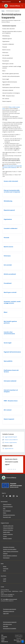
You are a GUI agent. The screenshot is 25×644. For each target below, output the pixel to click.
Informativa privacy (7, 624)
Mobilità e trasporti (7, 538)
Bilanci (4, 71)
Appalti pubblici (7, 532)
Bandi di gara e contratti (8, 64)
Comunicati (6, 569)
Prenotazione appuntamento (10, 609)
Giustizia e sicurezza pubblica (10, 549)
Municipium (17, 640)
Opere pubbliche (6, 85)
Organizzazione (6, 41)
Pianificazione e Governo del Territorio (11, 87)
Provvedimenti (6, 61)
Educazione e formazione (9, 547)
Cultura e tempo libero (8, 528)
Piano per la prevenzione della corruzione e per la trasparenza (12, 32)
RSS (2, 635)
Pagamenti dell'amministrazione (10, 82)
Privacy (3, 638)
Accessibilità (4, 637)
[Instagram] (14, 496)
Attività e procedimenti (8, 58)
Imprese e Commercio (8, 530)
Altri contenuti (6, 99)
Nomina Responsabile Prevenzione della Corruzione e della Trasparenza (12, 167)
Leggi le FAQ (6, 613)
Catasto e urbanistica (8, 534)
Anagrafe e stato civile (8, 526)
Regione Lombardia (6, 2)
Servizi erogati (6, 79)
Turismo (5, 536)
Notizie (5, 566)
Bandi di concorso (6, 50)
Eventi (5, 581)
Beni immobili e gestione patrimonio (11, 74)
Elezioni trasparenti (7, 101)
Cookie (3, 640)
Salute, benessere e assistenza (10, 556)
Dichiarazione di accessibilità (10, 628)
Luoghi (5, 579)
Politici (5, 513)
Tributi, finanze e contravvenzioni (11, 551)
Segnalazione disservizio (9, 611)
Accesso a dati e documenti (9, 29)
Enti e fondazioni (7, 511)
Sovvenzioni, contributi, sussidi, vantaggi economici (12, 67)
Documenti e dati (7, 517)
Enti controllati (6, 55)
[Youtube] (10, 496)
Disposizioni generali (7, 39)
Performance (5, 52)
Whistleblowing (6, 36)
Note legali (5, 626)
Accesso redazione (20, 641)
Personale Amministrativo (9, 515)
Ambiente (5, 554)
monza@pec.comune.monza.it (10, 599)
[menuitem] (12, 29)
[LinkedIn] (17, 496)
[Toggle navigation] (3, 6)
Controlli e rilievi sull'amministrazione (11, 76)
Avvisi (4, 571)
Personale (5, 47)
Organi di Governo (7, 504)
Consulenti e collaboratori (8, 44)
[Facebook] (3, 496)
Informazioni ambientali (8, 90)
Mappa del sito (5, 641)
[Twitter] (7, 496)
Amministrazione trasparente (9, 26)
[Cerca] (22, 6)
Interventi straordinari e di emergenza (11, 93)
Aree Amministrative (8, 507)
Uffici (4, 509)
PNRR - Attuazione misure (8, 96)
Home (3, 11)
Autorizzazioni (6, 558)
